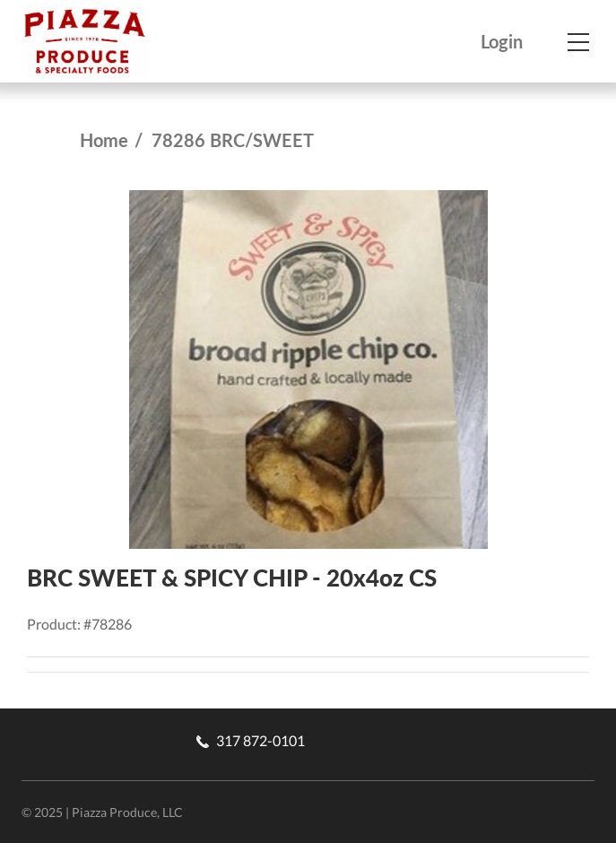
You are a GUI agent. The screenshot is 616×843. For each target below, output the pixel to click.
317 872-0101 (251, 740)
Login (502, 42)
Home (104, 140)
